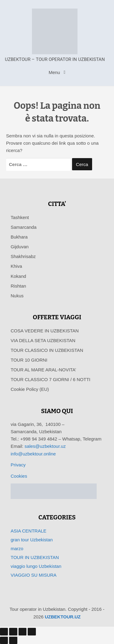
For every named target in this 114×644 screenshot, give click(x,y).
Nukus (17, 296)
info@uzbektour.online (33, 454)
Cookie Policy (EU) (30, 389)
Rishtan (18, 286)
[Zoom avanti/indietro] (4, 632)
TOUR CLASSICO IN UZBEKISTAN (47, 350)
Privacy (18, 465)
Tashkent (20, 217)
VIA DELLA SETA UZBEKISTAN (43, 340)
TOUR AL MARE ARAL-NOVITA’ (43, 370)
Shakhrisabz (23, 256)
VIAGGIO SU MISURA (34, 575)
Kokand (18, 276)
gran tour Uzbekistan (32, 540)
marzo (17, 548)
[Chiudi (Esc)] (32, 632)
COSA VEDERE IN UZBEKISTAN (45, 331)
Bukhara (19, 237)
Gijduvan (20, 247)
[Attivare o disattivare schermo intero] (13, 632)
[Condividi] (22, 632)
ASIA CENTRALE (29, 531)
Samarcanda (24, 227)
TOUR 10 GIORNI (29, 360)
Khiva (16, 266)
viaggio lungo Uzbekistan (36, 566)
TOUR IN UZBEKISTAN (35, 557)
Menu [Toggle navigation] (55, 72)
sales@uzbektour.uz (45, 446)
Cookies (19, 476)
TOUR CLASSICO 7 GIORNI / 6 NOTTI (50, 379)
